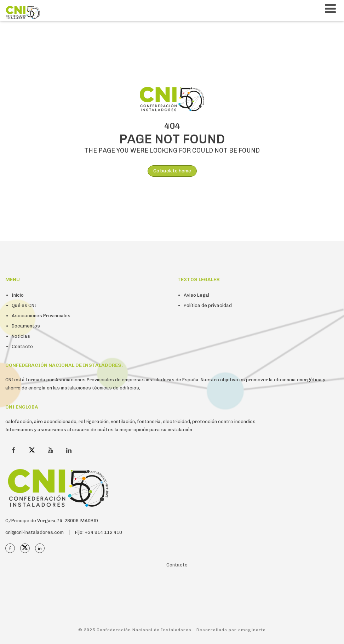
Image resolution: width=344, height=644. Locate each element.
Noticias (21, 336)
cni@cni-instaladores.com (35, 532)
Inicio (18, 295)
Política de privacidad (208, 305)
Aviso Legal (196, 295)
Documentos (26, 326)
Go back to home (169, 171)
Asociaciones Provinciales (41, 316)
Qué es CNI (24, 305)
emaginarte (252, 630)
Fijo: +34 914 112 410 (99, 532)
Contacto (22, 346)
